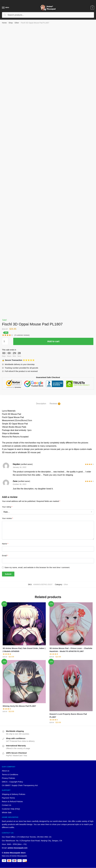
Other (17, 23)
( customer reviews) (22, 335)
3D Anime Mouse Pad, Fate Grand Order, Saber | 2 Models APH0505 (24, 650)
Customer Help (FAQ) (11, 809)
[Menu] (3, 8)
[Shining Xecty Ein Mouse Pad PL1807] (24, 682)
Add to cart (53, 341)
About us (6, 771)
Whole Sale (7, 813)
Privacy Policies (8, 778)
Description (41, 404)
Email (5, 556)
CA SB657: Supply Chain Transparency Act (20, 786)
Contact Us (6, 805)
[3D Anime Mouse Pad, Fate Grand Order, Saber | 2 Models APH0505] (24, 624)
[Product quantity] (5, 341)
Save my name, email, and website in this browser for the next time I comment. (37, 567)
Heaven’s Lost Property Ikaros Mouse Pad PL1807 (68, 715)
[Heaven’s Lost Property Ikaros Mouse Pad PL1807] (71, 686)
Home (4, 23)
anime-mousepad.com (17, 848)
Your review (7, 518)
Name (5, 544)
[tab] (41, 402)
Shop (11, 23)
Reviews (53, 404)
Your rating (7, 507)
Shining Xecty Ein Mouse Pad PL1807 (19, 706)
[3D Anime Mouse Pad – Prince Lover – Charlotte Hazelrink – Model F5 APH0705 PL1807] (71, 624)
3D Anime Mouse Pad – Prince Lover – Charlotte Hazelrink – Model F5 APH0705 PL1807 (71, 650)
